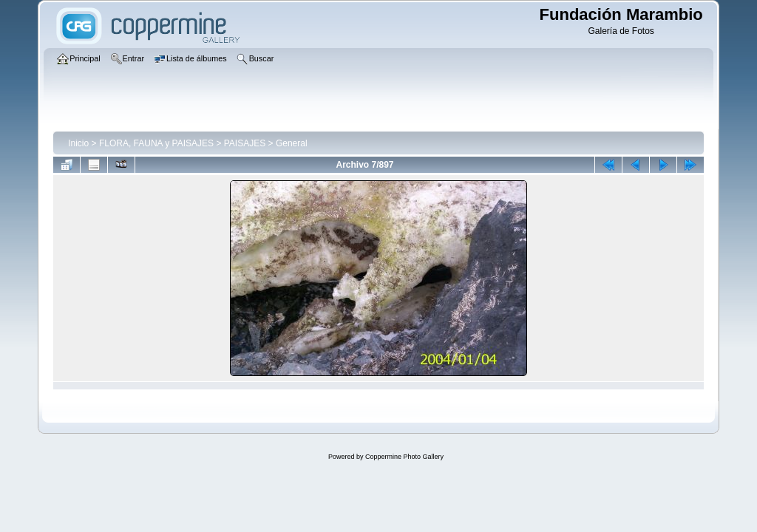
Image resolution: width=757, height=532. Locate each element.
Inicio (78, 143)
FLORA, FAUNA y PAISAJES (156, 143)
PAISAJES (245, 143)
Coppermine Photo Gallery (404, 457)
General (292, 143)
